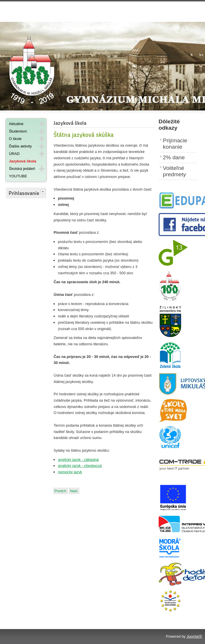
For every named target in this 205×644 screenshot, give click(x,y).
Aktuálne (16, 124)
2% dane (174, 157)
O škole (15, 139)
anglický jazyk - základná (78, 460)
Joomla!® (194, 636)
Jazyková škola (23, 161)
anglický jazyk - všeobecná (80, 466)
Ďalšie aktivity (20, 146)
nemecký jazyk (70, 472)
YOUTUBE (18, 176)
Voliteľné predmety (174, 171)
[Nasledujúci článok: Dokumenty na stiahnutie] (74, 491)
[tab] (43, 192)
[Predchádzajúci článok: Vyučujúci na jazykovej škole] (61, 491)
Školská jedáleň (22, 169)
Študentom (18, 131)
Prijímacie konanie (175, 144)
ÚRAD (14, 154)
